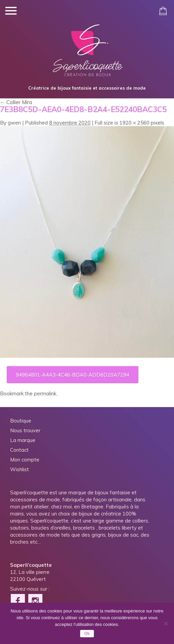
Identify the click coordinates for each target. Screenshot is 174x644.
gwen (14, 123)
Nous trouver (25, 430)
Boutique (21, 421)
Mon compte (25, 460)
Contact (19, 450)
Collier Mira (16, 102)
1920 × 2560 (134, 123)
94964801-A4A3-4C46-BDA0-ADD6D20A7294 (73, 375)
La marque (23, 440)
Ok (87, 634)
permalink (45, 393)
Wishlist (20, 469)
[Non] (166, 624)
